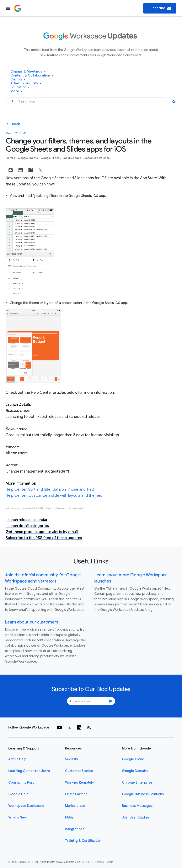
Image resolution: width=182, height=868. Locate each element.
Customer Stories (79, 771)
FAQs (69, 817)
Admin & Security (26, 83)
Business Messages (137, 806)
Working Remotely (79, 783)
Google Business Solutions (143, 794)
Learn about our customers (32, 622)
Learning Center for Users (29, 771)
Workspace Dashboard (26, 806)
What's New (18, 817)
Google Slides (50, 158)
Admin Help (17, 759)
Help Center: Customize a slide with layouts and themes (54, 495)
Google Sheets (28, 158)
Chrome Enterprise (137, 783)
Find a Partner (76, 794)
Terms (109, 862)
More (16, 91)
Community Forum (23, 783)
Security (72, 759)
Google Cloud (133, 759)
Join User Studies (136, 817)
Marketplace (75, 806)
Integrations (75, 829)
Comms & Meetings (28, 72)
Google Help (18, 794)
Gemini (18, 80)
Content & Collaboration (32, 76)
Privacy (100, 862)
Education (20, 87)
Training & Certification (83, 841)
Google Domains (135, 771)
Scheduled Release (97, 158)
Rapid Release (72, 158)
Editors (10, 158)
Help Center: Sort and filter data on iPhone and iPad (50, 489)
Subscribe (160, 8)
